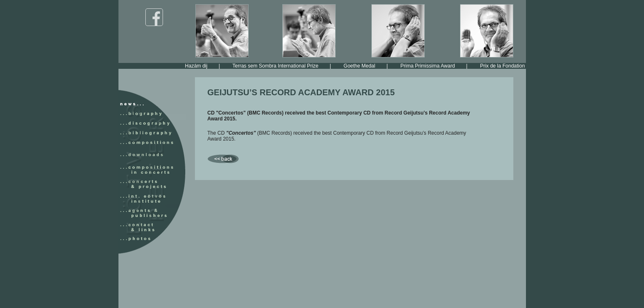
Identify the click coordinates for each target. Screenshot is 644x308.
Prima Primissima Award (433, 66)
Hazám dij (202, 66)
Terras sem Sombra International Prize (281, 66)
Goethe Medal (365, 66)
